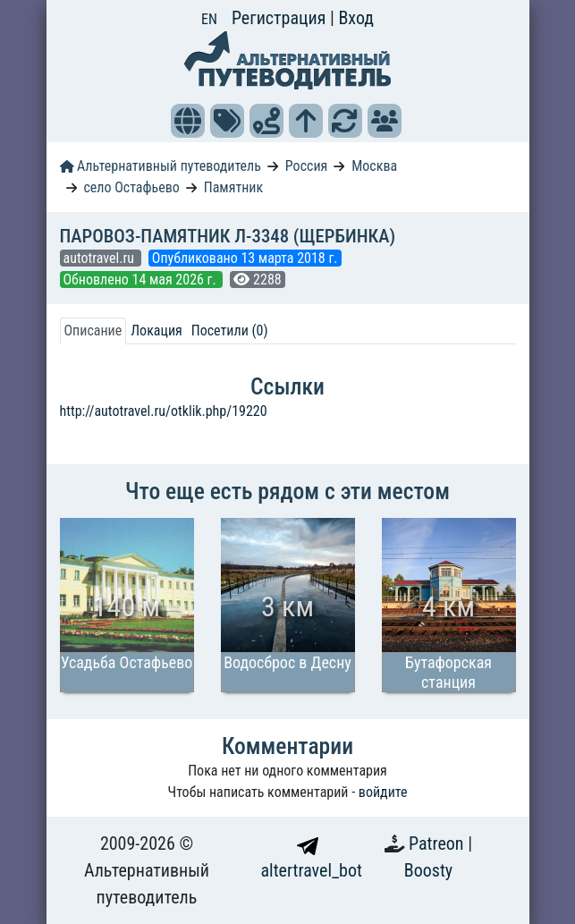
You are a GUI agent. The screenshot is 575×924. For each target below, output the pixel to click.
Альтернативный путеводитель (161, 166)
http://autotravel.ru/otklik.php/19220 (164, 411)
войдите (383, 792)
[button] (188, 121)
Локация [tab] (156, 331)
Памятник (233, 187)
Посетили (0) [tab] (230, 331)
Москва (374, 166)
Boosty (428, 870)
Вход (356, 18)
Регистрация (281, 18)
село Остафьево (131, 187)
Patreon (438, 843)
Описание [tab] (93, 331)
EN (209, 19)
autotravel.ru (101, 258)
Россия (306, 166)
